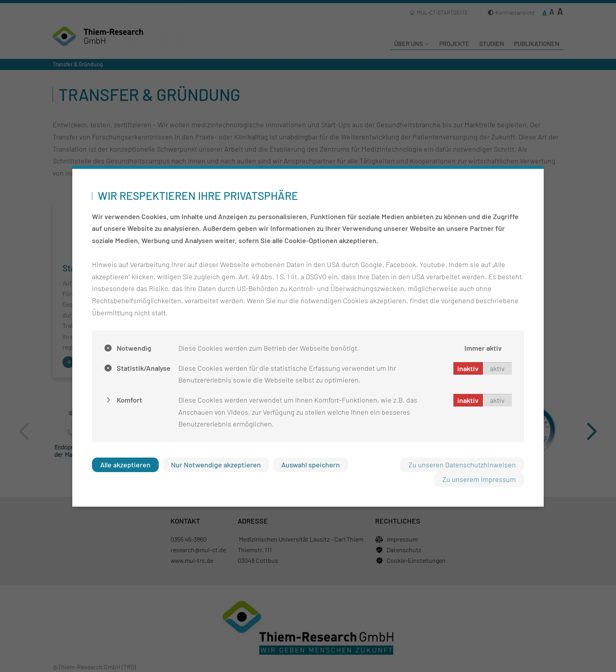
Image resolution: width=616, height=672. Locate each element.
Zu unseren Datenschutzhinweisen (462, 465)
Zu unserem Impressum (479, 479)
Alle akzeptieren (125, 465)
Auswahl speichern (311, 465)
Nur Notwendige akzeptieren (216, 465)
